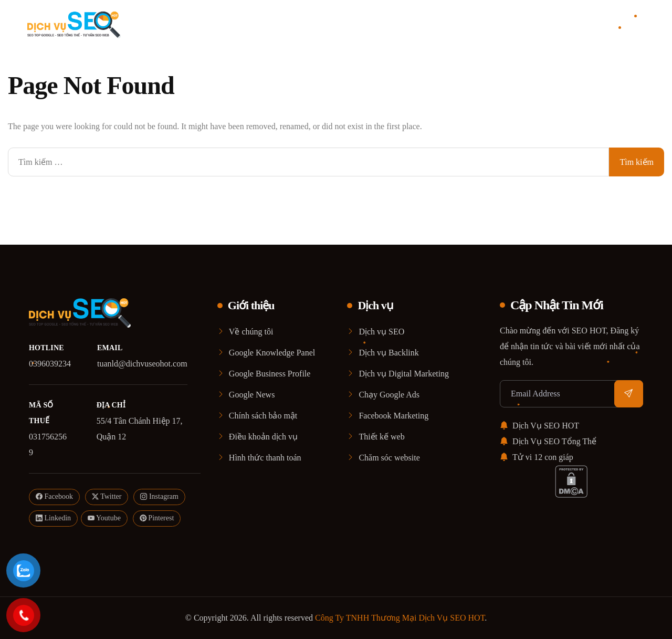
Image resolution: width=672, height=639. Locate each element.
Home (250, 24)
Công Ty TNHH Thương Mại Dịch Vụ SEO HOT (400, 618)
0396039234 (50, 364)
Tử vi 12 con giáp (537, 457)
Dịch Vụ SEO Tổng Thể (548, 441)
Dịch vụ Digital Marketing (404, 374)
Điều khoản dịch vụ (263, 437)
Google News (252, 395)
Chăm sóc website (389, 458)
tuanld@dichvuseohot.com (142, 364)
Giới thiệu (280, 24)
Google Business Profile (270, 374)
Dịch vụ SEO (381, 332)
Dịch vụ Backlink (388, 353)
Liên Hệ (419, 24)
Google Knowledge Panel (272, 353)
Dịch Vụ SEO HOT (539, 426)
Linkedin (53, 518)
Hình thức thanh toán (265, 458)
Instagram (159, 497)
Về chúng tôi (251, 332)
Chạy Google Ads (389, 395)
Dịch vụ (323, 24)
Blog (394, 24)
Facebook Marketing (393, 416)
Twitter (107, 497)
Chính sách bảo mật (263, 416)
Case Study (366, 24)
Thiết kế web (381, 437)
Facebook (54, 497)
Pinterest (157, 518)
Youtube (104, 518)
